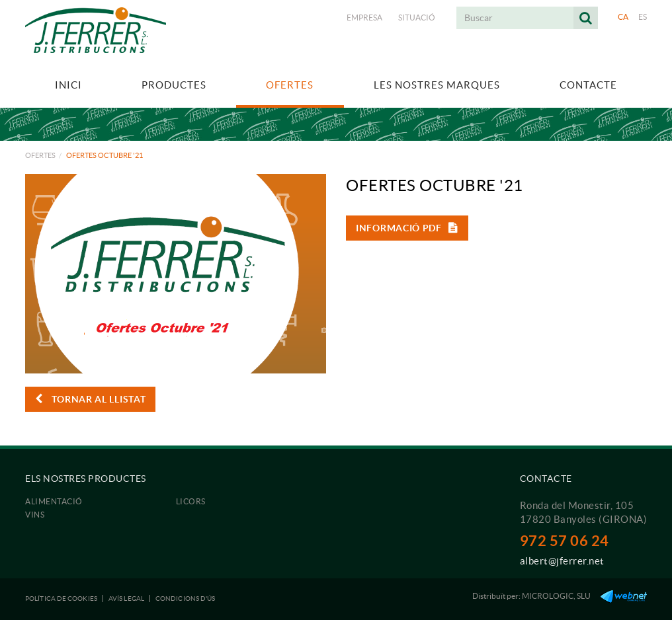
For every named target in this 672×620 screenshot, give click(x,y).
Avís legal (126, 599)
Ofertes (40, 155)
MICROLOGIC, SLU (556, 596)
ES (643, 17)
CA (623, 17)
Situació (417, 18)
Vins (35, 515)
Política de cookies (61, 599)
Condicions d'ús (186, 599)
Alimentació (54, 501)
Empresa (364, 18)
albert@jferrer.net (562, 561)
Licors (191, 501)
